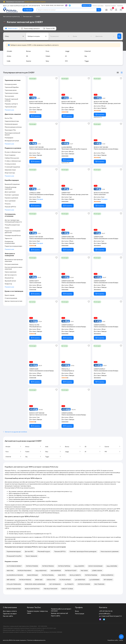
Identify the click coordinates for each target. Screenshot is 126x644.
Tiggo (53, 457)
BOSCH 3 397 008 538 (38, 414)
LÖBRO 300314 (97, 571)
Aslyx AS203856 (112, 566)
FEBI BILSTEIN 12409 (50, 589)
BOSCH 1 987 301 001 (42, 238)
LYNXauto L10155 (42, 194)
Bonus (73, 447)
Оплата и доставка (98, 6)
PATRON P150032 (48, 566)
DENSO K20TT (35, 282)
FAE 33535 (84, 571)
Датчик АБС (29, 551)
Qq (33, 457)
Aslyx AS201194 (79, 566)
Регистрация (80, 614)
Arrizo (33, 447)
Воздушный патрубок (14, 556)
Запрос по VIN (87, 5)
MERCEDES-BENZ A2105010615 (35, 584)
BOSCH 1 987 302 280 (43, 148)
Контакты (120, 6)
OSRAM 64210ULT (74, 326)
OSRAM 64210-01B (74, 282)
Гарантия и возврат (110, 6)
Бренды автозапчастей (59, 613)
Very (53, 452)
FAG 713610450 (99, 584)
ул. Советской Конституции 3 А (110, 616)
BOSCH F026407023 (14, 589)
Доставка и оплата (10, 611)
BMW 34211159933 (107, 575)
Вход (77, 611)
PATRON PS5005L (48, 575)
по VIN (49, 28)
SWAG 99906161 (32, 575)
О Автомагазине (10, 607)
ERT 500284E (108, 580)
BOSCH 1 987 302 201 (75, 103)
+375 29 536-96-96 (34, 6)
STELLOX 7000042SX (14, 584)
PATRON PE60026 (91, 575)
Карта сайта (56, 616)
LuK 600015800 (94, 580)
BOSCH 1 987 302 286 (108, 103)
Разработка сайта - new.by (115, 640)
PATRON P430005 (84, 584)
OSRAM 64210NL (74, 414)
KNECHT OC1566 (67, 589)
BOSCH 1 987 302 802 (106, 148)
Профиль (79, 607)
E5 (93, 447)
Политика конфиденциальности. (36, 640)
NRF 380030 (11, 580)
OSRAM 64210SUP (106, 282)
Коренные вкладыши (14, 551)
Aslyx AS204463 (41, 571)
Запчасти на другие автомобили (15, 432)
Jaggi (73, 452)
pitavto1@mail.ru (105, 614)
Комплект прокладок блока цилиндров (83, 551)
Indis (53, 447)
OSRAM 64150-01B (74, 238)
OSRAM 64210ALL (106, 326)
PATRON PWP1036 (64, 566)
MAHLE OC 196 (35, 326)
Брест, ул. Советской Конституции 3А (15, 6)
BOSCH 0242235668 (95, 566)
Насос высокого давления (110, 551)
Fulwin (33, 452)
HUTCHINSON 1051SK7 (14, 566)
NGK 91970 (62, 575)
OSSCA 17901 (51, 580)
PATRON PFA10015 (32, 566)
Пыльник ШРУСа (60, 551)
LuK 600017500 (80, 580)
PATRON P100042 (25, 580)
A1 (93, 452)
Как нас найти (8, 616)
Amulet (13, 447)
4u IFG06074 (69, 584)
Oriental (13, 457)
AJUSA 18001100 (74, 148)
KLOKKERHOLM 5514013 (15, 575)
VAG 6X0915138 (56, 571)
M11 (113, 452)
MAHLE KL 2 (68, 370)
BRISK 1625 (39, 580)
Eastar (113, 447)
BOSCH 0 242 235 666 (101, 194)
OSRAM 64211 (42, 370)
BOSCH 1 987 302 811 (43, 103)
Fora (13, 452)
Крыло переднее (31, 556)
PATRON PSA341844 (24, 571)
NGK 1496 (10, 571)
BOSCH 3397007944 (32, 589)
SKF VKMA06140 (55, 584)
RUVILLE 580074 (75, 575)
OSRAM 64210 (106, 238)
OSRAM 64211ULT (106, 370)
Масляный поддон (44, 551)
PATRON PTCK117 (71, 571)
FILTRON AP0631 (65, 580)
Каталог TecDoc (34, 607)
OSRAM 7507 (75, 194)
